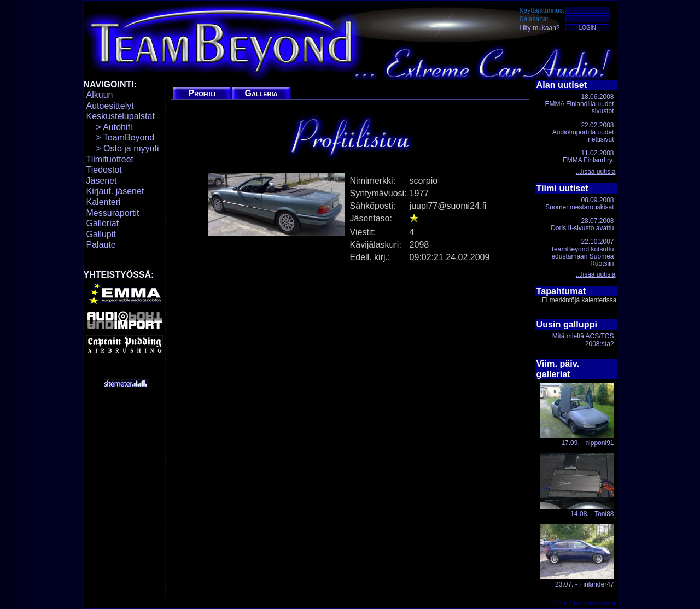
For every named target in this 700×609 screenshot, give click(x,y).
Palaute (101, 245)
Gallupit (101, 234)
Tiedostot (104, 170)
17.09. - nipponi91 (577, 415)
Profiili (202, 93)
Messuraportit (113, 213)
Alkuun (100, 95)
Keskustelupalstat (121, 116)
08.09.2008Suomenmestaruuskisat (579, 204)
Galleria (261, 93)
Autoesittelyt (110, 106)
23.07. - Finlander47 (577, 556)
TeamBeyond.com (594, 603)
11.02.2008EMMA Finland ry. (588, 157)
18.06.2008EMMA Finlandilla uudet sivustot (579, 104)
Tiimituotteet (110, 159)
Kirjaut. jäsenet (115, 191)
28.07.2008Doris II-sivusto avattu (582, 224)
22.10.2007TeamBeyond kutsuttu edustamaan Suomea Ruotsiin (582, 253)
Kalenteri (104, 202)
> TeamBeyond (121, 137)
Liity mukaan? (540, 28)
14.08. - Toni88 (577, 485)
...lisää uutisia (596, 172)
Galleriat (103, 223)
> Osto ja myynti (123, 148)
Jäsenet (102, 181)
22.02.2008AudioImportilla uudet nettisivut (583, 132)
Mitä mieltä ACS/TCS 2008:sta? (583, 340)
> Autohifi (109, 127)
